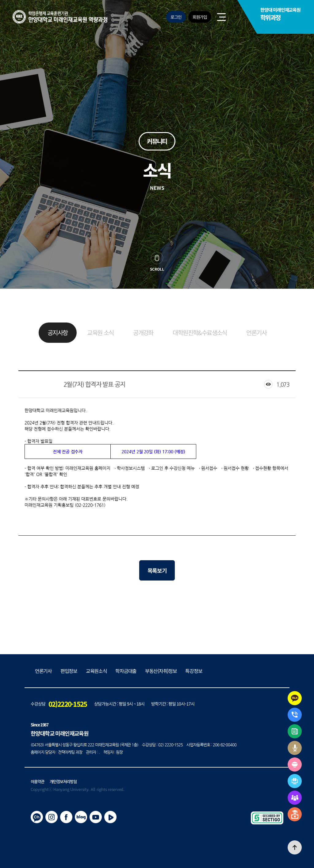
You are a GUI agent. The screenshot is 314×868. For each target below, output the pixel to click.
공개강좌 (143, 332)
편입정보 (69, 671)
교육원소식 (96, 671)
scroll (157, 269)
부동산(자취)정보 (161, 671)
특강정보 (194, 671)
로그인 (176, 17)
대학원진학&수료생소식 (200, 332)
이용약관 (37, 782)
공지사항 (58, 332)
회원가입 (200, 17)
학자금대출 (126, 671)
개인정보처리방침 (63, 782)
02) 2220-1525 (170, 745)
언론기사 (256, 332)
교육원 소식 (100, 332)
